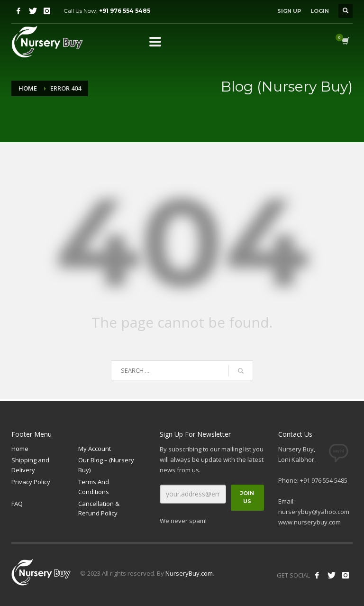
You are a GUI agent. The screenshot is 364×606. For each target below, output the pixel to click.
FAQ (17, 504)
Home (28, 88)
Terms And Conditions (94, 487)
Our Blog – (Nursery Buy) (106, 465)
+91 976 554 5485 (125, 11)
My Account (95, 449)
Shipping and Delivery (30, 465)
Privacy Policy (31, 482)
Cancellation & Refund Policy (99, 509)
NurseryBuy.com (189, 573)
